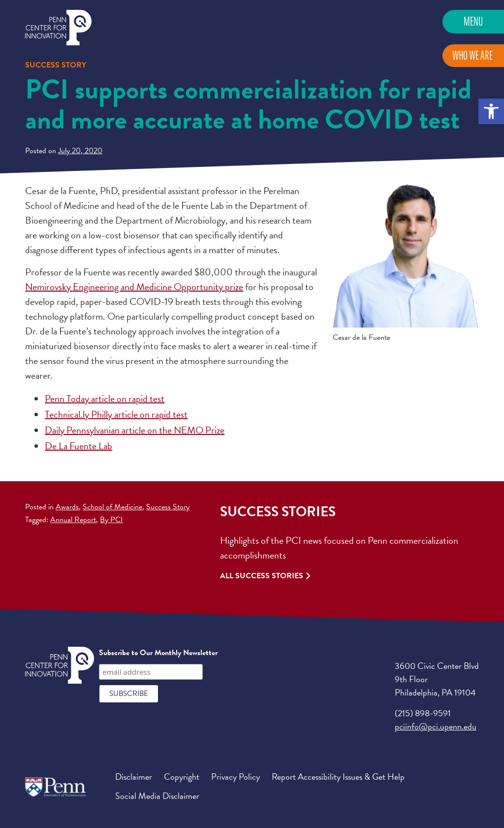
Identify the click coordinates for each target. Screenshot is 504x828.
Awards (67, 507)
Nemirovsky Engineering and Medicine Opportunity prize (134, 287)
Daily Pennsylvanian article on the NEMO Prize (135, 430)
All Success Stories (262, 576)
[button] (491, 111)
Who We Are (472, 55)
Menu (473, 21)
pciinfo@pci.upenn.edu (436, 726)
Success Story (168, 507)
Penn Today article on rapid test (105, 398)
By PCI (111, 520)
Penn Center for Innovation (58, 28)
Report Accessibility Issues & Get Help (338, 777)
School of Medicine (112, 507)
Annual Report (73, 520)
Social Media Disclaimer (157, 796)
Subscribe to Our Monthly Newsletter (158, 653)
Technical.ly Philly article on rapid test (116, 414)
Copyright (182, 777)
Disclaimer (134, 777)
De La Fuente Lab (79, 446)
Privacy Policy (236, 777)
